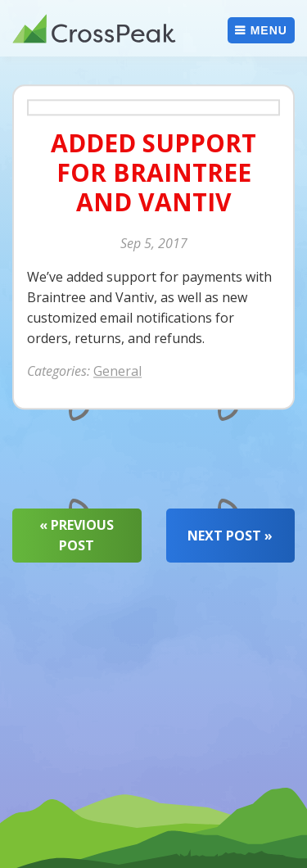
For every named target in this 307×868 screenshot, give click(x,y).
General (117, 372)
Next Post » (230, 536)
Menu (269, 30)
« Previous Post (77, 535)
